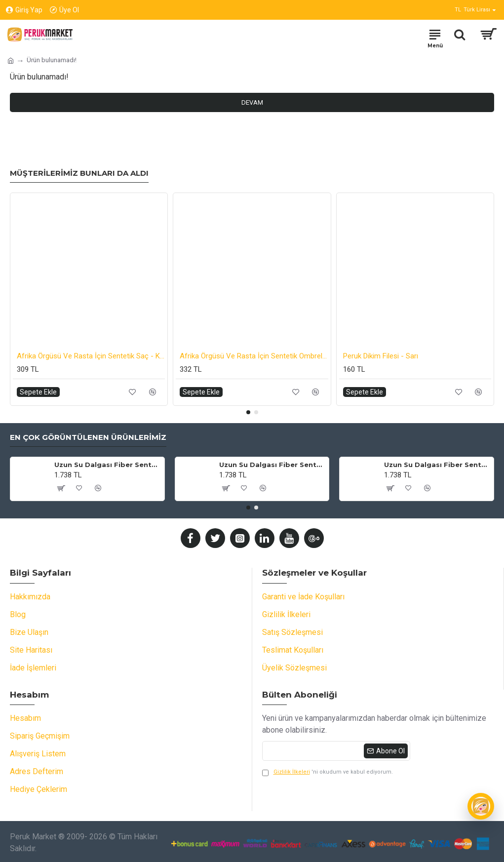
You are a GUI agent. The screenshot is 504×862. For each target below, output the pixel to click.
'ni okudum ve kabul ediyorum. (328, 772)
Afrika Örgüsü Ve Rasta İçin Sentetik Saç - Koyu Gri (91, 356)
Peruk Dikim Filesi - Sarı (381, 356)
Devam (252, 102)
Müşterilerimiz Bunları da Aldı (79, 173)
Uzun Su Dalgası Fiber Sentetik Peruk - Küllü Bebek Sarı (272, 465)
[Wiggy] (481, 806)
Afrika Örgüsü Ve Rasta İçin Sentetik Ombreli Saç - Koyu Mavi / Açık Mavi (254, 356)
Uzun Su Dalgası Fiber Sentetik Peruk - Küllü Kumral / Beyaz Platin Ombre (437, 465)
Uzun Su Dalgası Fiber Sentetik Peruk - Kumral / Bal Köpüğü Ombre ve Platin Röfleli (107, 465)
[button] (248, 412)
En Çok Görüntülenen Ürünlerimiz (88, 437)
